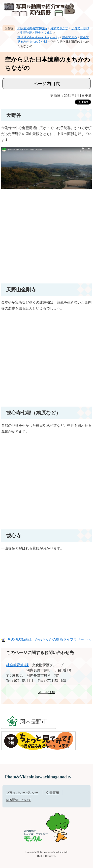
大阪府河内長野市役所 (32, 28)
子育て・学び (80, 28)
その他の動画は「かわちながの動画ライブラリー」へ (49, 640)
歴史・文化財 (44, 33)
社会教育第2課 (17, 665)
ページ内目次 (47, 84)
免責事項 (53, 793)
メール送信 (47, 692)
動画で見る (70, 37)
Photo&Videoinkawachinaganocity (38, 37)
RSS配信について (19, 800)
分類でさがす (59, 28)
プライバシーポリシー (22, 793)
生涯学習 (26, 33)
